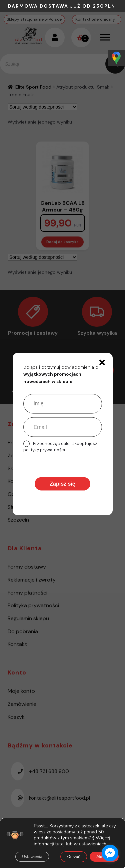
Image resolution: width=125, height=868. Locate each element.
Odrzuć (74, 857)
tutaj (60, 844)
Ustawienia (32, 857)
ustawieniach (93, 844)
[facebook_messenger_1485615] (110, 853)
